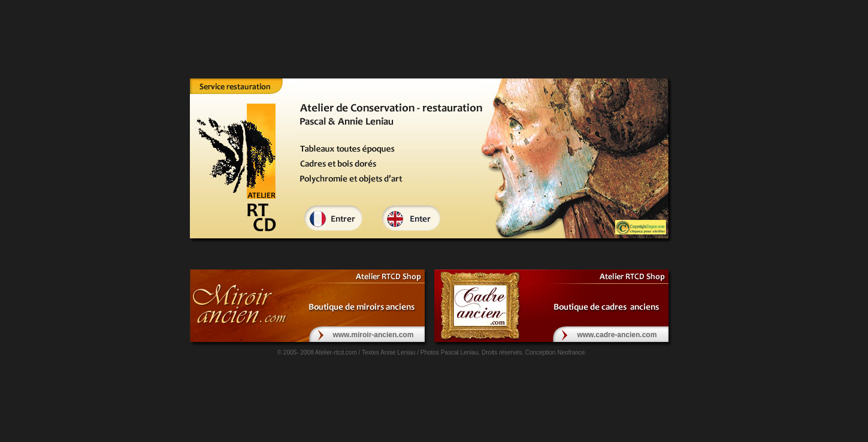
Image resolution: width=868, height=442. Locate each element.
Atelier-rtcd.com (336, 352)
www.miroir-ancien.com (373, 335)
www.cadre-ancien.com (617, 335)
